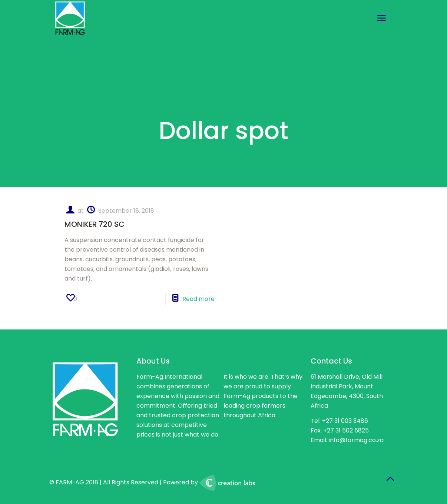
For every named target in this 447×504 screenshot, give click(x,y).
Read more (198, 299)
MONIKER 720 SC (95, 224)
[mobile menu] (381, 19)
